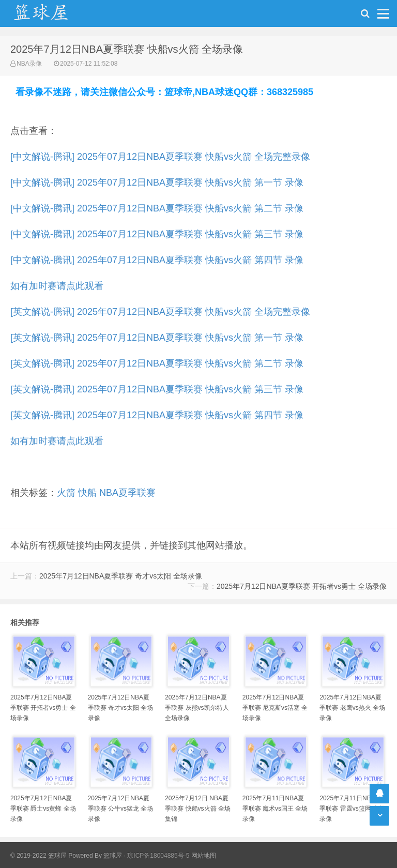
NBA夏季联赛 (127, 493)
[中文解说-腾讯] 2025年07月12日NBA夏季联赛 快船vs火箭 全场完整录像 (160, 157)
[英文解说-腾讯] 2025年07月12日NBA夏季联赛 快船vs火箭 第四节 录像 (157, 415)
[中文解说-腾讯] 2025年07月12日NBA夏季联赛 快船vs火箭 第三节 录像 (157, 234)
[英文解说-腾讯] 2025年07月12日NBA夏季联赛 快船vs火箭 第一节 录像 (157, 338)
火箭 (66, 493)
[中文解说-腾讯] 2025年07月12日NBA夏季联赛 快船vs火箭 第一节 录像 (157, 182)
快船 (87, 493)
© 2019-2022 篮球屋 (39, 856)
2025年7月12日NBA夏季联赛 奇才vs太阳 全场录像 (121, 576)
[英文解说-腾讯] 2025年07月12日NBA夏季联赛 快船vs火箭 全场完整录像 (160, 312)
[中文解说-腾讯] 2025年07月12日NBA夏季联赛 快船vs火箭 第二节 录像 (157, 208)
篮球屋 (113, 856)
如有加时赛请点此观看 (57, 286)
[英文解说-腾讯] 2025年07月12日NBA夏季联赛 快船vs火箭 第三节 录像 (157, 389)
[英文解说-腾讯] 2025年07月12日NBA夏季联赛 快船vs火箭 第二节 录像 (157, 363)
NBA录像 (29, 64)
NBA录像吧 (52, 13)
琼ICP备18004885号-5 (158, 856)
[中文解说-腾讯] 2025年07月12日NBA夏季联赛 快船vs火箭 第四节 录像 (157, 260)
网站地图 (204, 856)
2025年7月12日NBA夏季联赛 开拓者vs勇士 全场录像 (302, 586)
